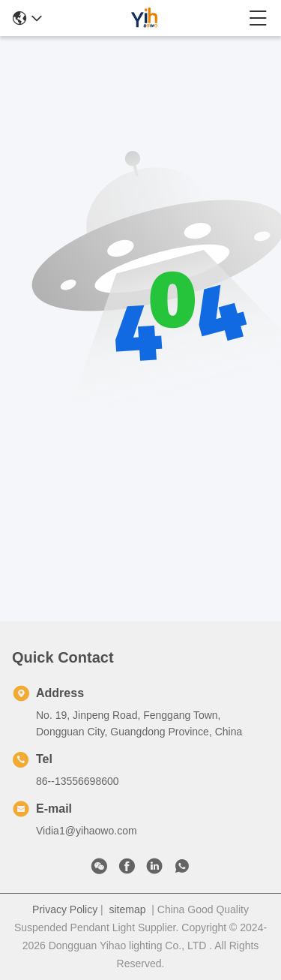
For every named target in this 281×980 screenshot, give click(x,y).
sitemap (127, 909)
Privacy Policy (65, 909)
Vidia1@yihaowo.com (87, 831)
